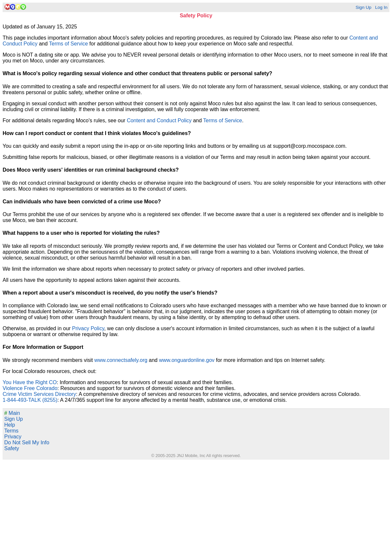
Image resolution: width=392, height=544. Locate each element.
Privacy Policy (88, 328)
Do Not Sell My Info (27, 442)
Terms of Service (68, 44)
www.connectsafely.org (121, 360)
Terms (11, 431)
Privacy (13, 437)
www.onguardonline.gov (187, 360)
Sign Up (363, 7)
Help (10, 425)
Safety (12, 448)
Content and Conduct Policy (159, 120)
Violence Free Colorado (30, 388)
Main (12, 413)
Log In (381, 7)
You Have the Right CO (30, 382)
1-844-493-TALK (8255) (30, 400)
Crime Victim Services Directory (39, 394)
